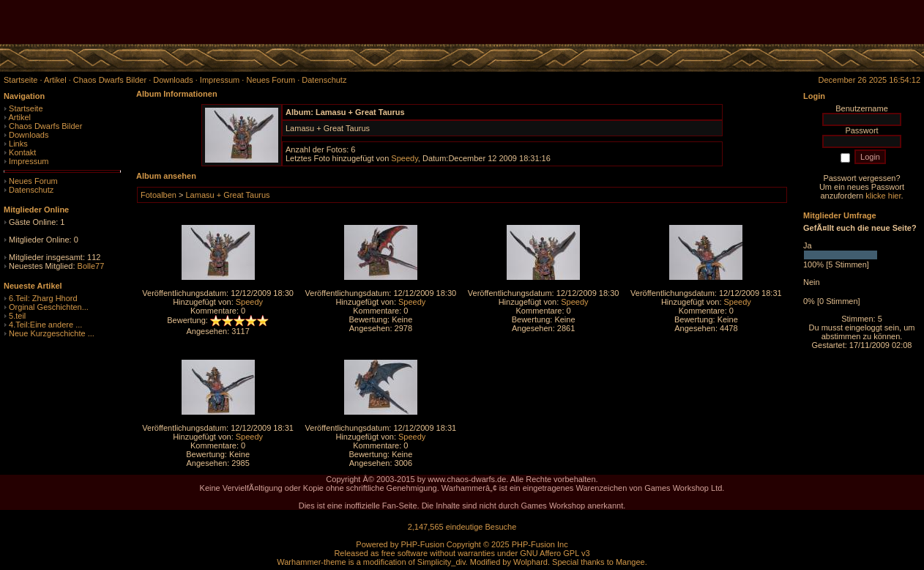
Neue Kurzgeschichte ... (52, 333)
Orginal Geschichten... (49, 307)
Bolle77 (91, 266)
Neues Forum (33, 181)
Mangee (630, 562)
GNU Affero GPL (549, 553)
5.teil (17, 316)
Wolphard (530, 562)
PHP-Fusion (422, 544)
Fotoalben (159, 195)
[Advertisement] (753, 22)
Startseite (26, 108)
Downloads (29, 135)
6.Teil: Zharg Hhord (43, 298)
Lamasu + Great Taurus (227, 195)
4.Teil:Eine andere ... (45, 325)
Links (18, 144)
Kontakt (22, 152)
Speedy (405, 158)
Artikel (19, 117)
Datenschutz (31, 190)
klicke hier (883, 196)
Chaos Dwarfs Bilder (45, 126)
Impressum (29, 161)
